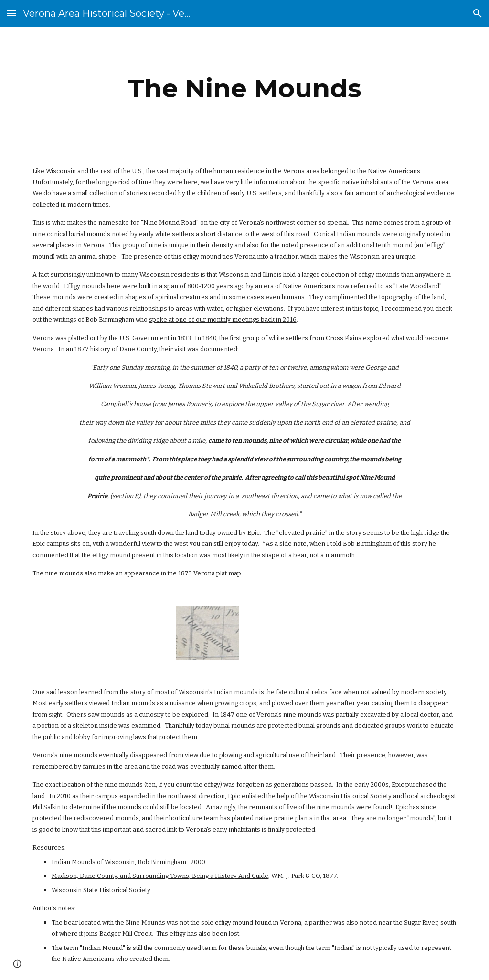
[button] (11, 13)
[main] (244, 89)
